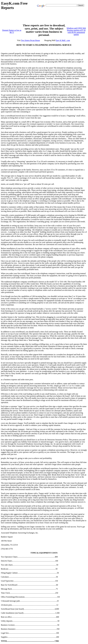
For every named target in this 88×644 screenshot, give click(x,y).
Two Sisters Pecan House (30, 40)
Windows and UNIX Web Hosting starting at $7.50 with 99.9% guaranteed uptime (76, 31)
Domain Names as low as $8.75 (12, 31)
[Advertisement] (44, 18)
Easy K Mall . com (63, 40)
